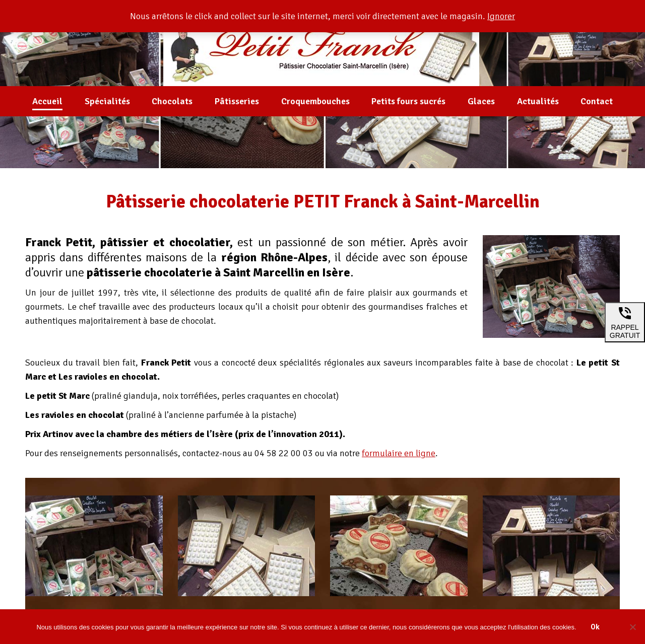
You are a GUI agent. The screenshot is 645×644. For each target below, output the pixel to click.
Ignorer (501, 16)
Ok (595, 627)
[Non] (632, 627)
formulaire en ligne (399, 453)
